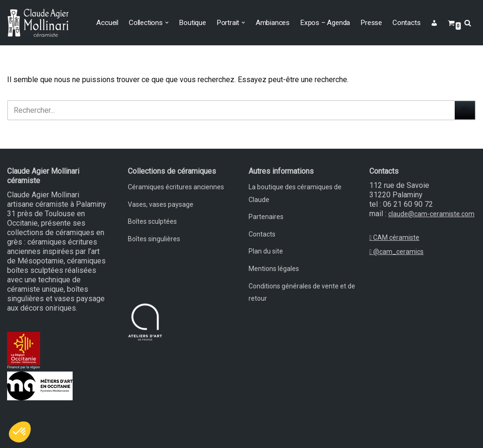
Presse (371, 23)
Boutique (192, 23)
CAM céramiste (394, 237)
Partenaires (266, 217)
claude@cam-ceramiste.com (431, 214)
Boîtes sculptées (152, 221)
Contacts (406, 23)
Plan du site (266, 251)
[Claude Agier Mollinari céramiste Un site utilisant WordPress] (38, 23)
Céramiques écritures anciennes (176, 187)
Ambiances (273, 23)
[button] (167, 23)
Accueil (107, 23)
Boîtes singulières (154, 239)
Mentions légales (274, 269)
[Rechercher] (468, 23)
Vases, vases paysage (161, 204)
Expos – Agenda (325, 23)
